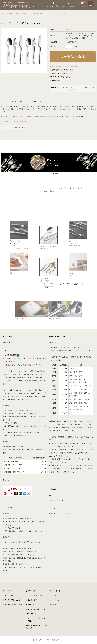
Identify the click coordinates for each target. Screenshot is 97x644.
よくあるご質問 (32, 600)
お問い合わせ (31, 591)
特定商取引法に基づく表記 (12, 605)
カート (82, 4)
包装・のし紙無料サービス (36, 609)
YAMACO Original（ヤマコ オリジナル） (21, 13)
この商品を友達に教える (58, 73)
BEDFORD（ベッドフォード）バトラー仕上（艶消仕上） (53, 13)
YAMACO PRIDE (32, 614)
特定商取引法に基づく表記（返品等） (63, 70)
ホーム (4, 13)
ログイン (53, 595)
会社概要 (53, 605)
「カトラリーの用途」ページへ (14, 127)
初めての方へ (54, 6)
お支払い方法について (11, 595)
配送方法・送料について (12, 600)
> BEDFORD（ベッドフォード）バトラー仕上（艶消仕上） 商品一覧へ (73, 89)
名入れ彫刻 (30, 605)
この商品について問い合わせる (61, 77)
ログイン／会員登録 (69, 6)
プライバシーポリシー (34, 595)
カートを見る (54, 600)
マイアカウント (55, 591)
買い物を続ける (55, 80)
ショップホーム (8, 591)
